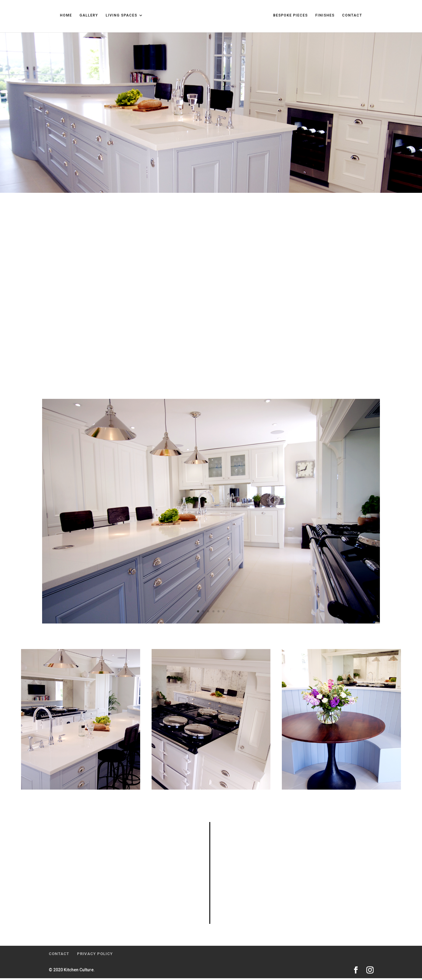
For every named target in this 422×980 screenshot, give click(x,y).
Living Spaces (86, 17)
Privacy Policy (95, 956)
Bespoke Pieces (326, 17)
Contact (388, 17)
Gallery (53, 17)
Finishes (361, 17)
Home (30, 17)
